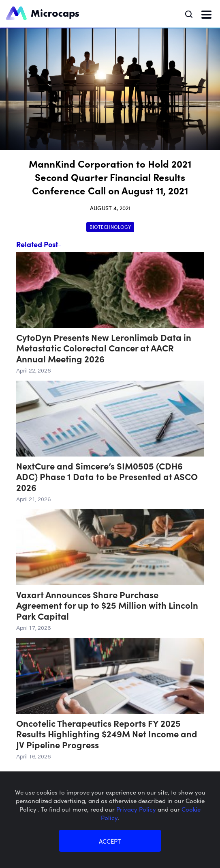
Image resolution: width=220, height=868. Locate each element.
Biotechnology (110, 227)
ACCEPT (110, 841)
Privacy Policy (137, 809)
